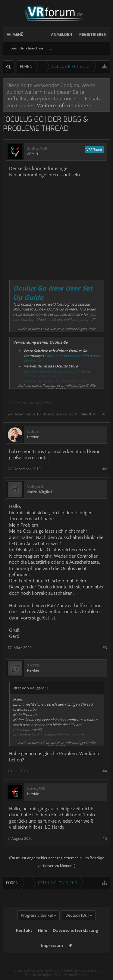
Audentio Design (73, 975)
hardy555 (36, 789)
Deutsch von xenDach (82, 970)
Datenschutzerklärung (75, 930)
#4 (105, 771)
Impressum (52, 945)
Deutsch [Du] (77, 915)
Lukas (33, 432)
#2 (105, 469)
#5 (105, 838)
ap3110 (34, 665)
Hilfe (43, 930)
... (50, 48)
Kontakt (24, 930)
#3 (105, 648)
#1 (105, 414)
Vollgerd (35, 486)
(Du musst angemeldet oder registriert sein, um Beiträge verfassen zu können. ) (57, 862)
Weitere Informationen (64, 105)
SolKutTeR (37, 148)
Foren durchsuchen (26, 48)
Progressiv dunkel (37, 915)
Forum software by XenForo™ (37, 970)
